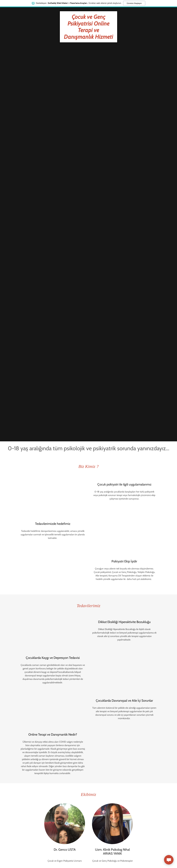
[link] (88, 38)
